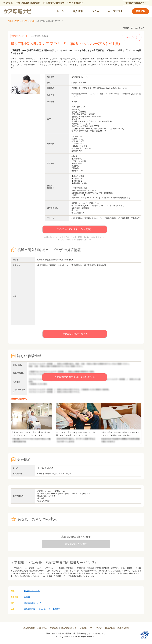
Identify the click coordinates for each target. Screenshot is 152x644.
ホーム (60, 11)
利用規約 (54, 628)
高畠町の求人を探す (76, 544)
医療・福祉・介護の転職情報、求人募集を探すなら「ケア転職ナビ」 (76, 633)
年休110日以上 (31, 609)
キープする (132, 37)
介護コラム (42, 628)
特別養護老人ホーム (33, 603)
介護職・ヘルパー (32, 591)
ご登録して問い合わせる (75, 334)
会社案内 (83, 628)
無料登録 (140, 11)
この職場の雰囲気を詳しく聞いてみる (75, 377)
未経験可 (56, 609)
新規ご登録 (110, 628)
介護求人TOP (13, 21)
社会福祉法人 (45, 609)
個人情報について (69, 628)
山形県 (24, 21)
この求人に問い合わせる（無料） (75, 229)
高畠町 (32, 21)
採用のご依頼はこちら (136, 3)
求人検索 (78, 11)
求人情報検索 (29, 628)
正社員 (27, 597)
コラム (95, 11)
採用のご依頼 (123, 628)
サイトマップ (96, 628)
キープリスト (115, 11)
